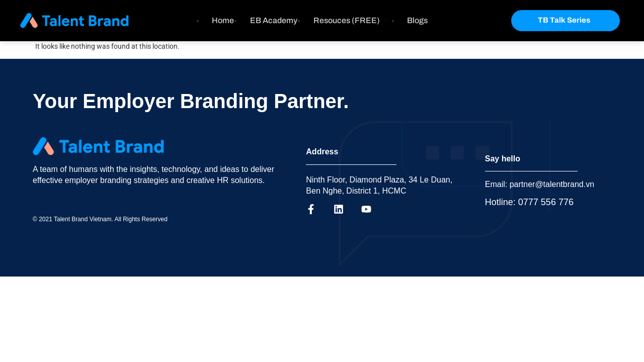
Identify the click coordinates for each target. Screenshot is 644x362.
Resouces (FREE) (351, 20)
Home (223, 20)
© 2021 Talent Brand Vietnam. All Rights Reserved (100, 219)
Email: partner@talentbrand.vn (540, 184)
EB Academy (274, 20)
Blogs (418, 20)
